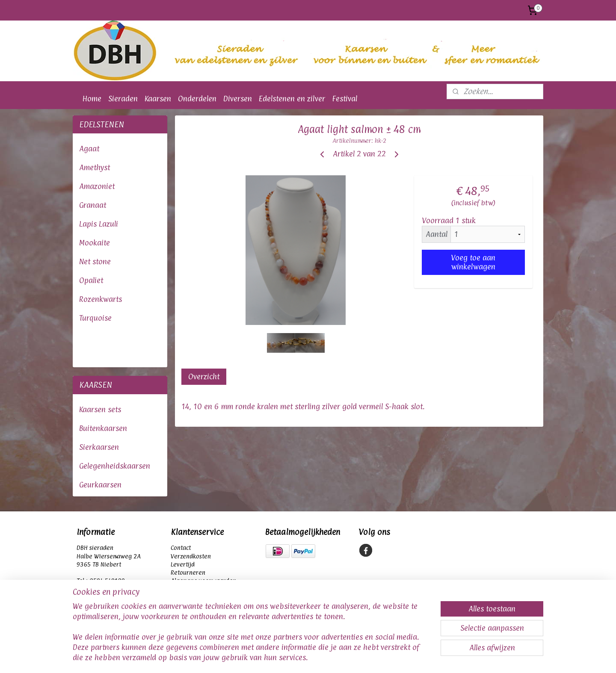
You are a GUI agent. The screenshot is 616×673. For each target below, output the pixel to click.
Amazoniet (97, 186)
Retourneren (188, 572)
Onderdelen (197, 99)
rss (282, 657)
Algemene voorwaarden (203, 580)
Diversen (238, 99)
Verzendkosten (191, 556)
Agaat (89, 149)
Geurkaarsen (100, 485)
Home (92, 99)
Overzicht (204, 376)
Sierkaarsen (99, 447)
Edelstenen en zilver (292, 99)
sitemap (263, 657)
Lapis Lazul (98, 224)
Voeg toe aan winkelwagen (474, 262)
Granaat (93, 205)
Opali (88, 280)
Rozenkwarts (101, 299)
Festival (345, 99)
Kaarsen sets (100, 409)
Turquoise (95, 318)
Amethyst (95, 167)
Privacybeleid (189, 589)
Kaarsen (158, 99)
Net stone (95, 261)
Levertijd (183, 564)
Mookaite (95, 243)
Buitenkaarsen (103, 428)
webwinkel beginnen (316, 657)
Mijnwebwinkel (398, 657)
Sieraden (123, 99)
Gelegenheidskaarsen (115, 466)
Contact (182, 548)
